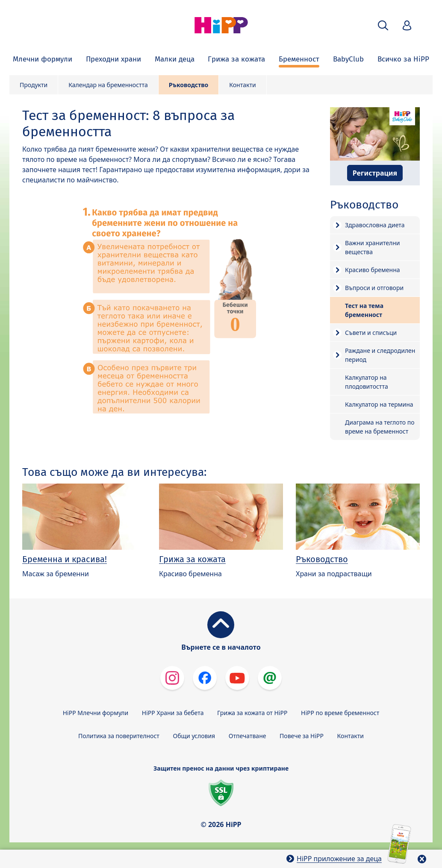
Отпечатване (248, 736)
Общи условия (194, 736)
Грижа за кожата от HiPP (252, 713)
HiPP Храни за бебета (173, 713)
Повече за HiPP (302, 736)
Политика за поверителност (119, 736)
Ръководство (189, 85)
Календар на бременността (108, 85)
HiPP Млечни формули (96, 713)
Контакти (242, 85)
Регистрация (375, 173)
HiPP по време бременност (340, 713)
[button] (383, 25)
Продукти (34, 85)
